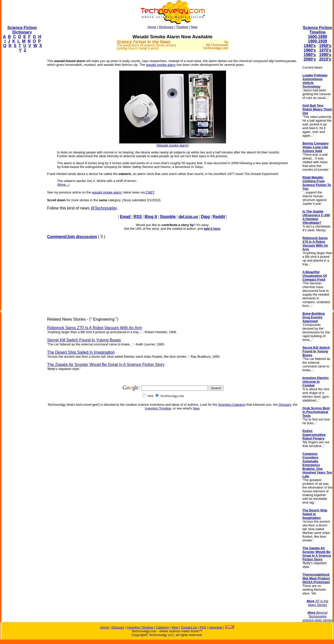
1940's (310, 46)
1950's (325, 46)
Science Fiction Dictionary (22, 30)
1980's (310, 55)
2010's (325, 59)
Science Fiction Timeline (317, 30)
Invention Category (232, 405)
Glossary (285, 405)
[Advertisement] (22, 132)
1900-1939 (318, 41)
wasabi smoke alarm (161, 65)
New (194, 27)
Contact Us (189, 627)
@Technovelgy (103, 208)
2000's (310, 59)
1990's (325, 55)
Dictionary (166, 27)
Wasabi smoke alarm (173, 145)
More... (63, 185)
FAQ (203, 627)
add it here (212, 229)
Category (162, 627)
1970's (325, 50)
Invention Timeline (158, 408)
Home (152, 27)
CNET (150, 192)
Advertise (215, 627)
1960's (310, 50)
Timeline (182, 27)
